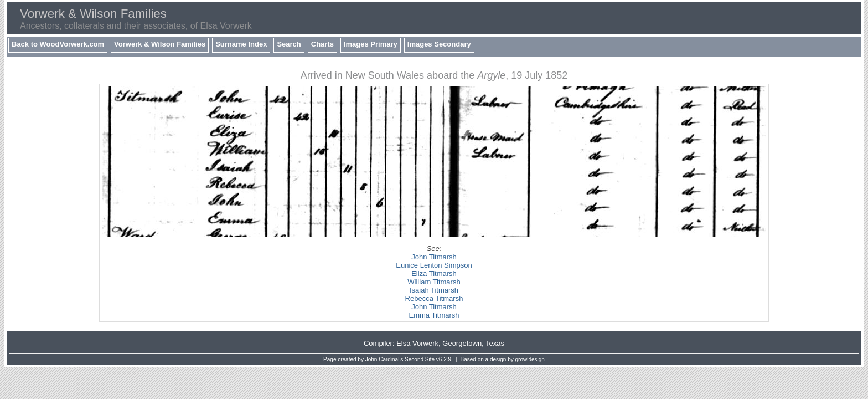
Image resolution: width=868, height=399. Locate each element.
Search (289, 44)
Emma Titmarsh (434, 315)
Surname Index (241, 44)
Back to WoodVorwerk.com (58, 44)
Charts (322, 44)
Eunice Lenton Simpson (434, 265)
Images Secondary (439, 44)
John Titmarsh (434, 257)
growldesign (530, 359)
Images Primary (371, 44)
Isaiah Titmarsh (434, 290)
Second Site (420, 359)
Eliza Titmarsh (434, 273)
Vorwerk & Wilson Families (160, 44)
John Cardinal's (384, 359)
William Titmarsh (434, 282)
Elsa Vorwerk (417, 343)
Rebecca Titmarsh (434, 298)
